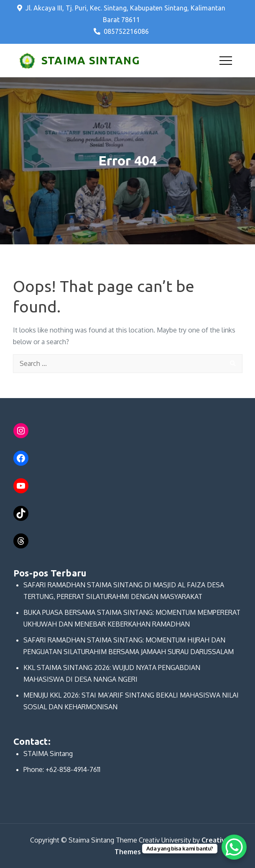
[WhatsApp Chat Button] (234, 847)
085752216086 (121, 31)
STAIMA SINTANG (91, 60)
